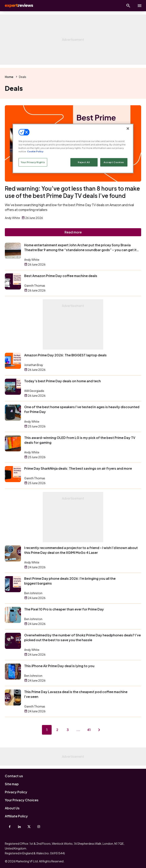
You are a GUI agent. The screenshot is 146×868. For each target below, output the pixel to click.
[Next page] (99, 730)
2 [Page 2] (57, 730)
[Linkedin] (19, 827)
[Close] (128, 129)
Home (9, 77)
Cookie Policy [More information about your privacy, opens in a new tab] (35, 151)
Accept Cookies (114, 162)
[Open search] (128, 6)
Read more (73, 232)
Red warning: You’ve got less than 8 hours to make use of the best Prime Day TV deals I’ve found (72, 192)
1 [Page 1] (47, 730)
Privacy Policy (16, 792)
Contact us (14, 776)
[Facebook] (10, 827)
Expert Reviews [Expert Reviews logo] (19, 6)
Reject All (84, 162)
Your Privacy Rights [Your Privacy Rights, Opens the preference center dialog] (33, 162)
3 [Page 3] (68, 730)
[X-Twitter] (29, 827)
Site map (12, 784)
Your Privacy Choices (22, 800)
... (78, 730)
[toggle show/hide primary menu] (140, 6)
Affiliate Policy (16, 816)
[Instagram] (39, 827)
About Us (12, 808)
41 (89, 730)
